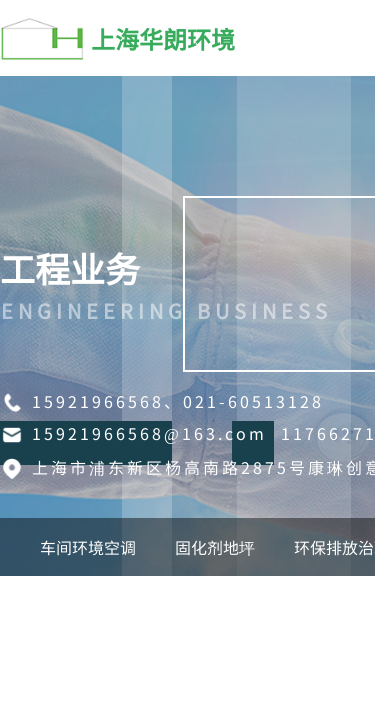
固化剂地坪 (215, 547)
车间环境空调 (88, 547)
